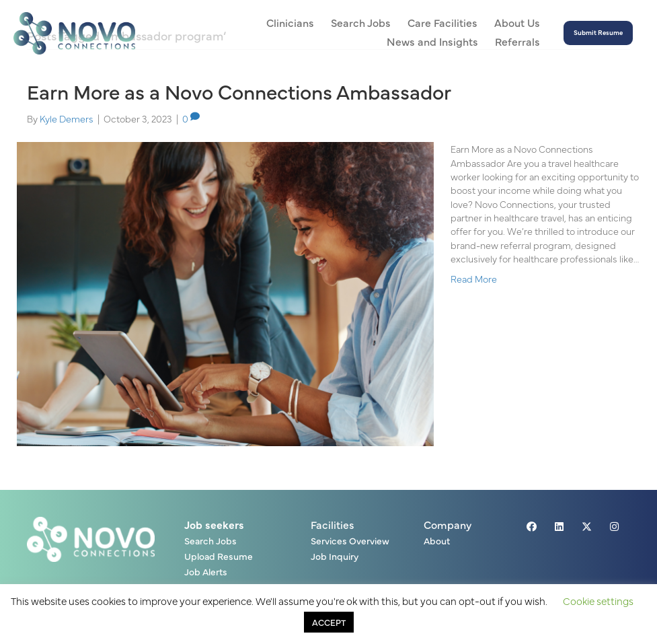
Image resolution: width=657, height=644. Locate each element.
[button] (598, 33)
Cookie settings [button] (598, 601)
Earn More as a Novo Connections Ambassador (239, 91)
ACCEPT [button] (329, 622)
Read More (474, 279)
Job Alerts (206, 572)
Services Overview (350, 541)
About (437, 541)
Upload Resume (219, 557)
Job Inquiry (335, 557)
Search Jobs (210, 541)
